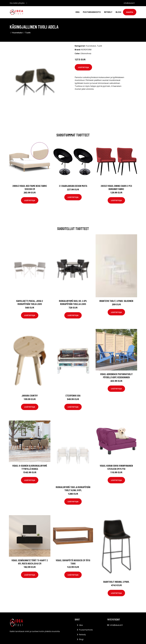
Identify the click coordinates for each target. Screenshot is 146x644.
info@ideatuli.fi (129, 3)
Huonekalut (17, 33)
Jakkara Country (30, 395)
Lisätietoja (83, 67)
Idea (78, 12)
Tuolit (28, 33)
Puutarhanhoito (92, 12)
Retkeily (108, 12)
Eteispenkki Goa (73, 395)
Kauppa (130, 12)
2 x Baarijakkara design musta (73, 186)
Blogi (118, 12)
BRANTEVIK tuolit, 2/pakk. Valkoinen (116, 301)
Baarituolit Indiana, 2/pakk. (116, 582)
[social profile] (27, 3)
